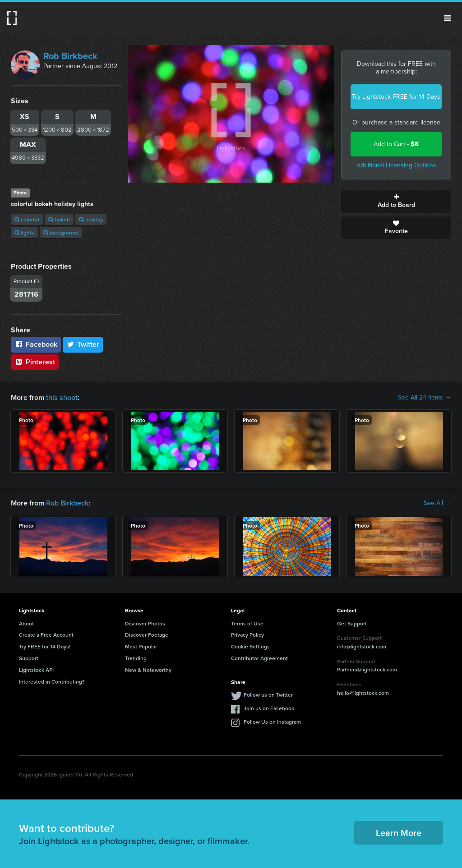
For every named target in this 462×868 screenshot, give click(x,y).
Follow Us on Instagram (272, 722)
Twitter (83, 344)
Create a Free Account (46, 635)
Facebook (36, 344)
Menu (448, 18)
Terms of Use (247, 623)
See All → (437, 503)
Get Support (352, 623)
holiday (91, 219)
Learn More (399, 833)
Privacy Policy (247, 635)
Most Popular (141, 646)
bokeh (59, 219)
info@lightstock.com (362, 646)
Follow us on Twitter (268, 695)
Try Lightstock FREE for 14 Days (396, 97)
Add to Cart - (396, 144)
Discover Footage (147, 635)
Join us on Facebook (269, 708)
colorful (27, 219)
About (26, 623)
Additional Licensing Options (396, 165)
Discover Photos (145, 623)
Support (29, 658)
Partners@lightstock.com (367, 669)
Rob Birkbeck (70, 56)
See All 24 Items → (425, 398)
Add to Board (396, 202)
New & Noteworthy (148, 670)
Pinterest (35, 362)
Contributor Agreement (259, 658)
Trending (136, 658)
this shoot (62, 397)
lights (24, 232)
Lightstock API (36, 670)
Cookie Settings (250, 646)
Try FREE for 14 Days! (45, 646)
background (61, 232)
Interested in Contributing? (52, 682)
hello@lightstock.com (363, 693)
